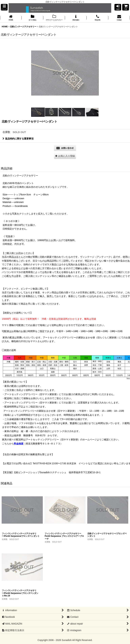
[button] (4, 7)
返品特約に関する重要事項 (18, 139)
